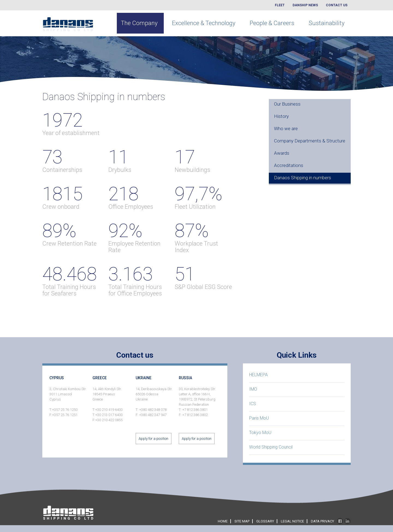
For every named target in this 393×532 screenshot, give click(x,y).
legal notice (292, 521)
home (223, 521)
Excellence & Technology (204, 23)
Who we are (286, 128)
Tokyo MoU (260, 433)
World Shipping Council (271, 447)
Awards (282, 153)
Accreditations (289, 165)
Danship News (305, 5)
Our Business (287, 104)
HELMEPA (258, 375)
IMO (253, 389)
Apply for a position (154, 439)
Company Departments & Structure (310, 141)
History (281, 116)
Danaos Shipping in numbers (303, 178)
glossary (265, 521)
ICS (253, 404)
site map (242, 521)
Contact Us (337, 5)
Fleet (280, 5)
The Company (139, 23)
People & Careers (272, 23)
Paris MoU (259, 418)
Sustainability (327, 23)
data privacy (322, 521)
